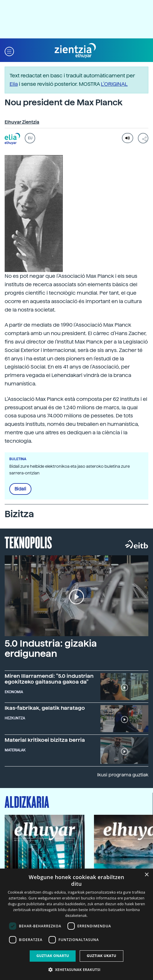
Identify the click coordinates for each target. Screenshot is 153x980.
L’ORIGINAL (114, 84)
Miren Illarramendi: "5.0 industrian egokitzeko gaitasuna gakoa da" (49, 679)
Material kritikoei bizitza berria (45, 740)
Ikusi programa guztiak (123, 775)
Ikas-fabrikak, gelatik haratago (45, 708)
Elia (14, 84)
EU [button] (30, 138)
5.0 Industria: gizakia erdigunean (51, 649)
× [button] (146, 875)
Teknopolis (28, 542)
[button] (9, 51)
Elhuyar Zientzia (22, 122)
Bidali (20, 489)
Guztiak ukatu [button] (102, 956)
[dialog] (76, 924)
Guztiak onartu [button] (53, 956)
